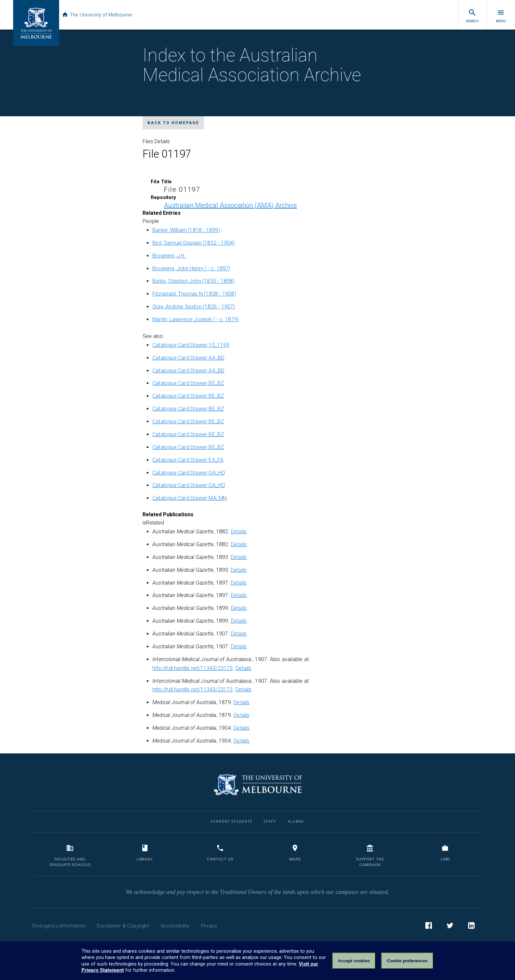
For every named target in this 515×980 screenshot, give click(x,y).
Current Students (231, 822)
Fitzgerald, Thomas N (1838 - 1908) (194, 294)
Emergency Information (59, 926)
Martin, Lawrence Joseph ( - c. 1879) (196, 319)
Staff (270, 822)
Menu (501, 16)
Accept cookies (354, 961)
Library (145, 853)
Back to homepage (173, 123)
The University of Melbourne (102, 15)
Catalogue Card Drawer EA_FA (188, 460)
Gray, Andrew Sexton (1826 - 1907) (194, 307)
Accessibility (175, 926)
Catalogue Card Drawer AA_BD (188, 358)
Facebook (429, 926)
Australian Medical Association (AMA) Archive (230, 205)
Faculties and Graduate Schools (70, 856)
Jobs (445, 853)
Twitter (450, 926)
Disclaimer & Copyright (123, 926)
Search (472, 16)
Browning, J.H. (169, 256)
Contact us (220, 853)
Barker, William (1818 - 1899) (186, 230)
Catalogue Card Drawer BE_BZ (188, 383)
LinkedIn (471, 926)
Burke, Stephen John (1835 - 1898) (193, 281)
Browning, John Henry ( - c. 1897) (191, 268)
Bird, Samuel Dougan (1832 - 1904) (194, 243)
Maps (295, 853)
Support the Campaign (370, 856)
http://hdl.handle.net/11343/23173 (193, 668)
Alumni (296, 822)
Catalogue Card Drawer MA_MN (190, 498)
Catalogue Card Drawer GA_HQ (189, 473)
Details (239, 532)
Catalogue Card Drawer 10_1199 (191, 345)
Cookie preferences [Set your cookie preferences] (407, 961)
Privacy (209, 926)
